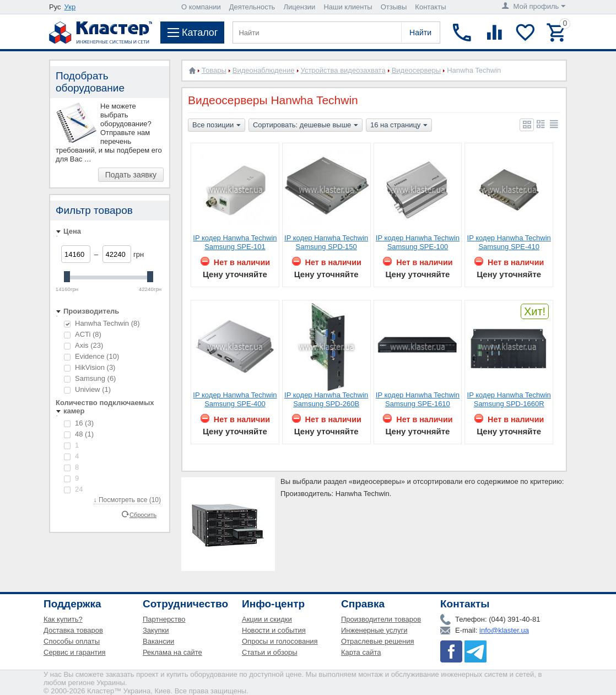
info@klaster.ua (504, 630)
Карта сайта (361, 652)
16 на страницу (399, 126)
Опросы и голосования (280, 641)
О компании (201, 7)
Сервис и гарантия (75, 652)
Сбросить (143, 514)
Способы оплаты (72, 641)
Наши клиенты (348, 7)
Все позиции (217, 126)
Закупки (156, 630)
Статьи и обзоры (270, 652)
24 (73, 489)
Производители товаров (381, 619)
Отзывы (394, 7)
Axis (83, 345)
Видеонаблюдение (264, 70)
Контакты (430, 7)
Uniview (87, 389)
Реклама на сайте (172, 652)
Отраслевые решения (378, 641)
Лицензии (299, 7)
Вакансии (158, 641)
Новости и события (274, 630)
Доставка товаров (73, 630)
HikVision (90, 367)
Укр (70, 7)
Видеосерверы (417, 70)
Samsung (90, 378)
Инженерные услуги (374, 630)
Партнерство (164, 619)
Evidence (91, 356)
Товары (214, 70)
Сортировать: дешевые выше (306, 126)
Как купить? (63, 619)
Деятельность (252, 7)
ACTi (83, 334)
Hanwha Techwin (102, 323)
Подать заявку (131, 175)
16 (79, 423)
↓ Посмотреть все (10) (127, 500)
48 (79, 434)
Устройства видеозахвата (343, 70)
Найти (420, 33)
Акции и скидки (267, 619)
